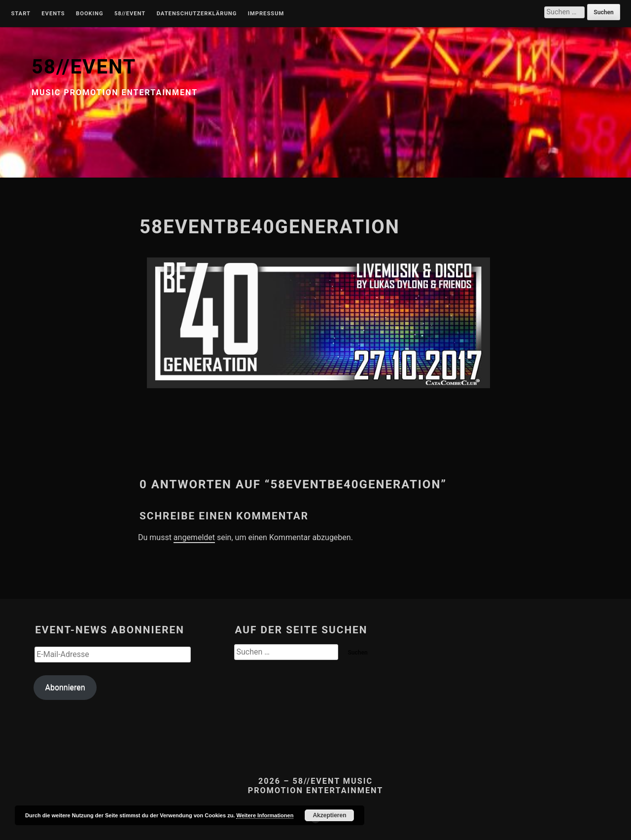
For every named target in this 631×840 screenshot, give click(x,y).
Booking (89, 14)
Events (53, 14)
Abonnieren (65, 687)
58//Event (130, 14)
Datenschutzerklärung (197, 14)
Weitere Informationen (265, 815)
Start (21, 14)
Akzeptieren (329, 815)
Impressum (266, 14)
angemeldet (194, 537)
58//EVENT (84, 67)
